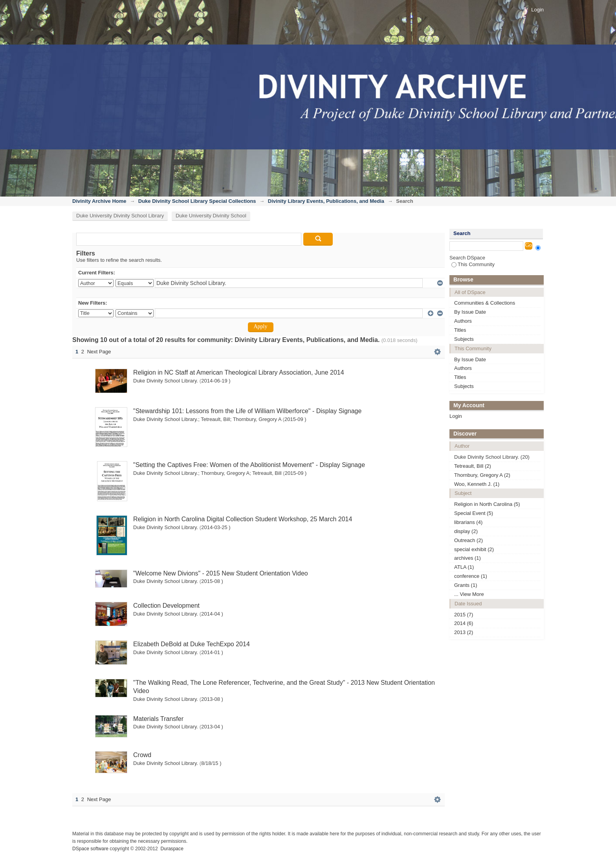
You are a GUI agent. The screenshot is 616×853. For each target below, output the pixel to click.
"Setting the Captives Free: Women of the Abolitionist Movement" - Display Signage (249, 465)
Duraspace (172, 849)
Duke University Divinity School (211, 216)
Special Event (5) (474, 513)
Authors (463, 321)
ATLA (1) (464, 567)
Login (537, 10)
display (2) (466, 531)
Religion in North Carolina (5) (487, 504)
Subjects (464, 339)
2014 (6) (464, 623)
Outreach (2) (468, 540)
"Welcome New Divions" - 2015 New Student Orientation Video (221, 573)
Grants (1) (466, 585)
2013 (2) (464, 632)
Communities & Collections (485, 303)
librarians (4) (468, 522)
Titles (460, 330)
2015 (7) (464, 615)
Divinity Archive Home (99, 201)
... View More (469, 594)
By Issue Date (470, 312)
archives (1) (467, 558)
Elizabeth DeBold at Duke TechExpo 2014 (192, 644)
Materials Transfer (158, 719)
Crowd (142, 755)
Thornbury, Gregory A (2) (482, 475)
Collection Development (166, 606)
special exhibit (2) (474, 549)
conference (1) (471, 576)
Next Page (99, 352)
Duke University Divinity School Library (120, 216)
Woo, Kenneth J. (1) (477, 484)
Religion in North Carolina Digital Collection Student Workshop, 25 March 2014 (243, 519)
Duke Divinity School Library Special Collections (197, 201)
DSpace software (90, 849)
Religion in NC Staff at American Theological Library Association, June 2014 (239, 372)
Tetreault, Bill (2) (473, 466)
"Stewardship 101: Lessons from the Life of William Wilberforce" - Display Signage (247, 411)
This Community (473, 264)
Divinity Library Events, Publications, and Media (326, 201)
